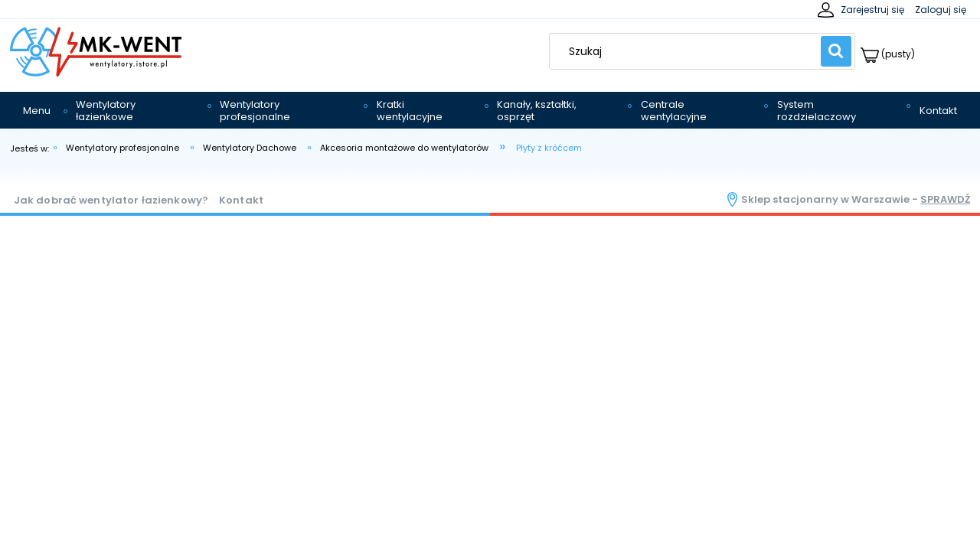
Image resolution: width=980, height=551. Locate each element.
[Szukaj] (836, 51)
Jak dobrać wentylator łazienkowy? (111, 200)
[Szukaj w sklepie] (689, 51)
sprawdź (945, 199)
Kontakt (241, 200)
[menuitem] (37, 111)
